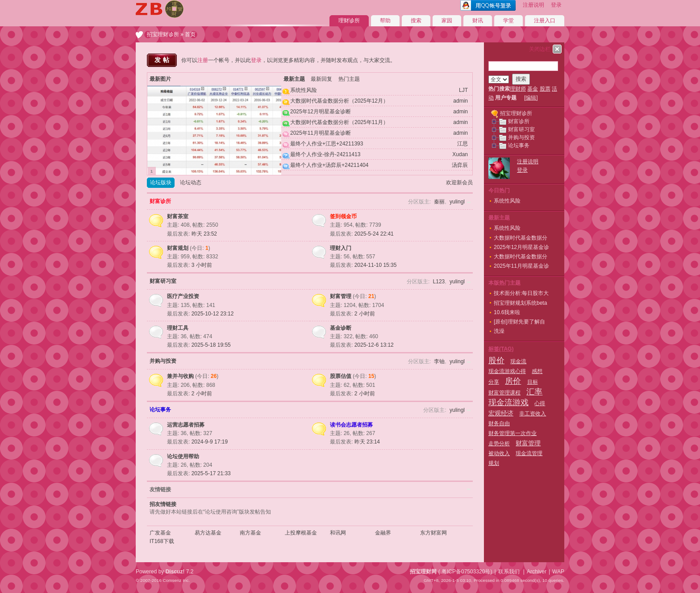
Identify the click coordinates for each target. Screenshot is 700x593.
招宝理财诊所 (163, 34)
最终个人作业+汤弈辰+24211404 (329, 165)
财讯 (478, 21)
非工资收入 (533, 414)
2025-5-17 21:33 (211, 473)
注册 (203, 60)
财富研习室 (163, 281)
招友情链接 (163, 504)
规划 (494, 463)
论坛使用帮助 (183, 456)
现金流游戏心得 (507, 371)
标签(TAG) (501, 349)
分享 (494, 382)
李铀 (439, 361)
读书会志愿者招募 (351, 425)
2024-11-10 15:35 (376, 265)
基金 (533, 89)
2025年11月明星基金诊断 (321, 133)
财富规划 (178, 248)
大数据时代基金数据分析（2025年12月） (339, 101)
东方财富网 (433, 533)
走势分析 (499, 444)
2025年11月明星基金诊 (521, 266)
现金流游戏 (508, 402)
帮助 (385, 21)
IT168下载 (162, 541)
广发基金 (160, 533)
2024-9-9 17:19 (210, 442)
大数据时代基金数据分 (521, 238)
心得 (540, 403)
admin (460, 101)
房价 (513, 381)
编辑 (531, 98)
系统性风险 (304, 90)
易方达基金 (208, 533)
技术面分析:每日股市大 (521, 293)
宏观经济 (501, 413)
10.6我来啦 (507, 312)
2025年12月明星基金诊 (521, 247)
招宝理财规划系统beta (520, 303)
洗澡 (499, 331)
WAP (558, 572)
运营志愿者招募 (186, 425)
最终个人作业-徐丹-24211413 (325, 154)
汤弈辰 (460, 165)
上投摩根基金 (301, 533)
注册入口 (545, 21)
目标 (533, 382)
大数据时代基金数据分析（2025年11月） (339, 122)
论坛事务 (160, 410)
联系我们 (509, 572)
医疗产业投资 (183, 296)
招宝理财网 (423, 572)
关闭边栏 (540, 49)
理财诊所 (349, 21)
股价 (496, 361)
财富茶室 (178, 216)
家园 (447, 21)
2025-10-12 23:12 (213, 314)
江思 (462, 144)
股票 (545, 89)
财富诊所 (160, 201)
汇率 (534, 392)
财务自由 (499, 423)
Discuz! (175, 572)
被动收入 (499, 453)
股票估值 (341, 376)
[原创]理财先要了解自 (519, 322)
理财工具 (178, 328)
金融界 (383, 533)
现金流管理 (529, 453)
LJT (463, 90)
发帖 (163, 60)
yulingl (457, 202)
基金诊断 (341, 328)
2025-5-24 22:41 (374, 234)
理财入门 (341, 248)
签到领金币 (343, 216)
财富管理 (341, 296)
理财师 (518, 89)
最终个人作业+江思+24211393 (327, 144)
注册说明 (533, 5)
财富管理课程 (504, 393)
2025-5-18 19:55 (211, 345)
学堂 (508, 21)
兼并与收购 (180, 376)
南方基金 (250, 533)
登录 (556, 5)
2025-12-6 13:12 (374, 345)
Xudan (460, 154)
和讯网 (338, 533)
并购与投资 (163, 361)
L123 (439, 282)
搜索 (416, 21)
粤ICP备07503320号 (466, 572)
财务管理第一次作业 (512, 433)
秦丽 (439, 202)
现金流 (518, 361)
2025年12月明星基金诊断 (321, 112)
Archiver (537, 572)
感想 (537, 371)
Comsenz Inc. (176, 580)
